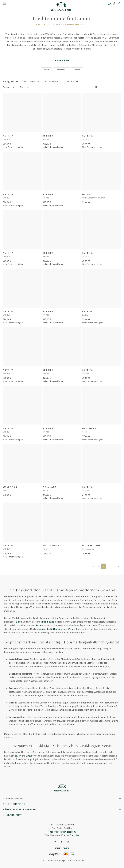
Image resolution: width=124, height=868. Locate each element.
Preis (24, 87)
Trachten (62, 60)
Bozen (18, 756)
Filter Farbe (53, 81)
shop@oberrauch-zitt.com (62, 832)
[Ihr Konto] (114, 4)
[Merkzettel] (109, 4)
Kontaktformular (70, 835)
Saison (8, 87)
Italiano (66, 848)
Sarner (77, 70)
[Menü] (5, 4)
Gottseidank (57, 629)
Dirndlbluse (62, 70)
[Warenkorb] (119, 4)
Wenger (72, 629)
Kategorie (10, 81)
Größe (72, 81)
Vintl (28, 756)
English (58, 848)
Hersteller (31, 81)
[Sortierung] (108, 87)
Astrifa (46, 629)
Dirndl (47, 70)
